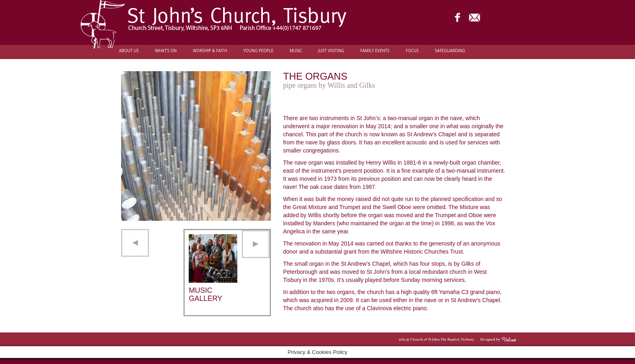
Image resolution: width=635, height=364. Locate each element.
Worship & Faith (210, 51)
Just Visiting (331, 51)
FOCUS (412, 51)
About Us (129, 51)
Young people (258, 51)
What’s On (166, 51)
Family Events (375, 51)
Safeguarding (450, 51)
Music (296, 51)
